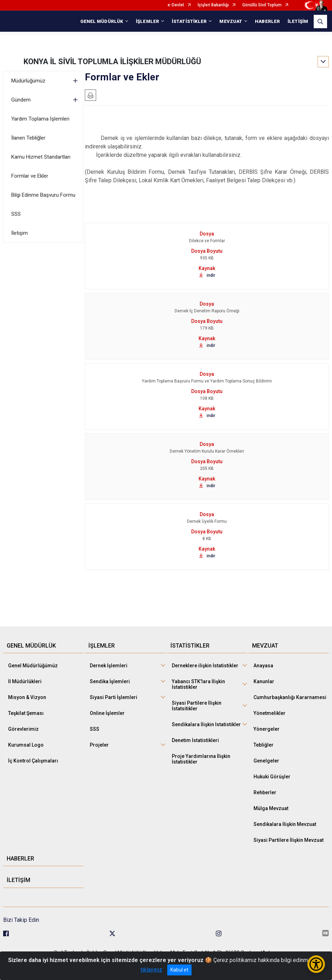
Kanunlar (264, 681)
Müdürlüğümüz (28, 81)
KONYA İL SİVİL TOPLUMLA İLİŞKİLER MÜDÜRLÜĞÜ (112, 62)
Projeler (99, 745)
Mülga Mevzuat (271, 808)
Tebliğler (264, 745)
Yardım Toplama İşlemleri (40, 119)
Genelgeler (266, 761)
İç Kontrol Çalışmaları (33, 761)
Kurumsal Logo (26, 745)
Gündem (21, 100)
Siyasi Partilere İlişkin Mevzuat (289, 840)
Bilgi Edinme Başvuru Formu (43, 195)
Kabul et (179, 970)
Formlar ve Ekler (30, 176)
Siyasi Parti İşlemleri (114, 697)
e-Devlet (176, 5)
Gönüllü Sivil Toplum (262, 5)
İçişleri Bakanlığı (213, 5)
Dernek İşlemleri (109, 666)
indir (207, 275)
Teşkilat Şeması (26, 713)
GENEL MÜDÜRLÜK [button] (102, 21)
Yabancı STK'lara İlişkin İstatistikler (198, 684)
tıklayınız (151, 970)
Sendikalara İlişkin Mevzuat (285, 824)
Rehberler (265, 792)
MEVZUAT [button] (231, 21)
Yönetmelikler (270, 713)
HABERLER (267, 21)
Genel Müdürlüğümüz (33, 666)
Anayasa (263, 666)
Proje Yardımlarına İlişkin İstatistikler (201, 759)
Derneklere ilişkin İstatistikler (205, 666)
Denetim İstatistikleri (195, 740)
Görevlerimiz (23, 729)
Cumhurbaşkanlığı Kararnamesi (290, 697)
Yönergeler (267, 729)
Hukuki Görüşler (272, 777)
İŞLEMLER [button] (148, 21)
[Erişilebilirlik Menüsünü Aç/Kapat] (316, 964)
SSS (16, 214)
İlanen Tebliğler (28, 138)
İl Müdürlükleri (25, 681)
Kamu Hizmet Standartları (41, 157)
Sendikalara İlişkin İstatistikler (206, 724)
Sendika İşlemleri (110, 681)
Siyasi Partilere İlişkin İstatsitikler (197, 706)
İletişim (20, 233)
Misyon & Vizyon (27, 697)
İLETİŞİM (298, 21)
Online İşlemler (107, 713)
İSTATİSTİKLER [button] (189, 21)
